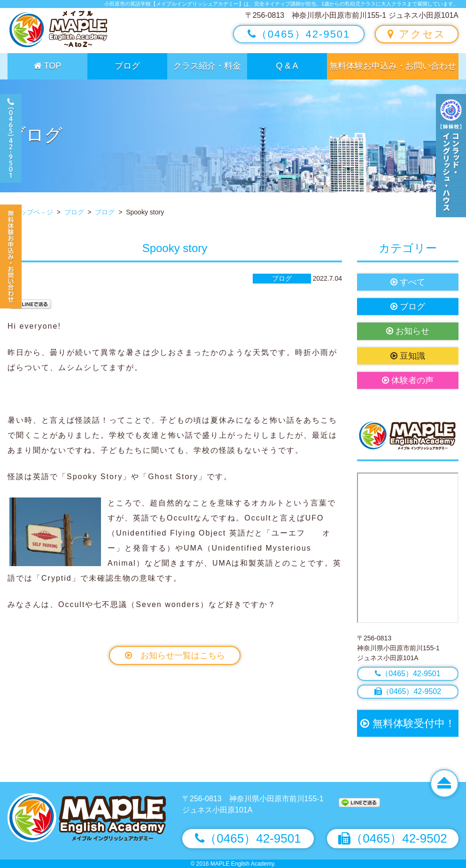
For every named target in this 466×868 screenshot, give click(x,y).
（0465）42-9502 (408, 691)
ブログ (127, 66)
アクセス (416, 34)
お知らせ (408, 331)
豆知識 (408, 356)
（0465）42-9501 (299, 34)
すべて (408, 282)
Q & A (287, 66)
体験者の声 (408, 380)
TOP (47, 66)
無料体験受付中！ (408, 723)
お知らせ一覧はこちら (175, 655)
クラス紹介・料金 (207, 66)
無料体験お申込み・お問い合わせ (393, 66)
